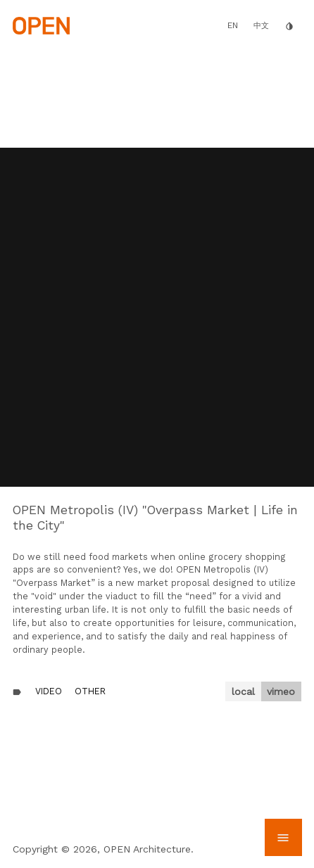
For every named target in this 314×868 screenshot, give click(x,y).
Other (90, 691)
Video (49, 691)
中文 (261, 26)
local (243, 691)
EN (233, 25)
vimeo (281, 691)
